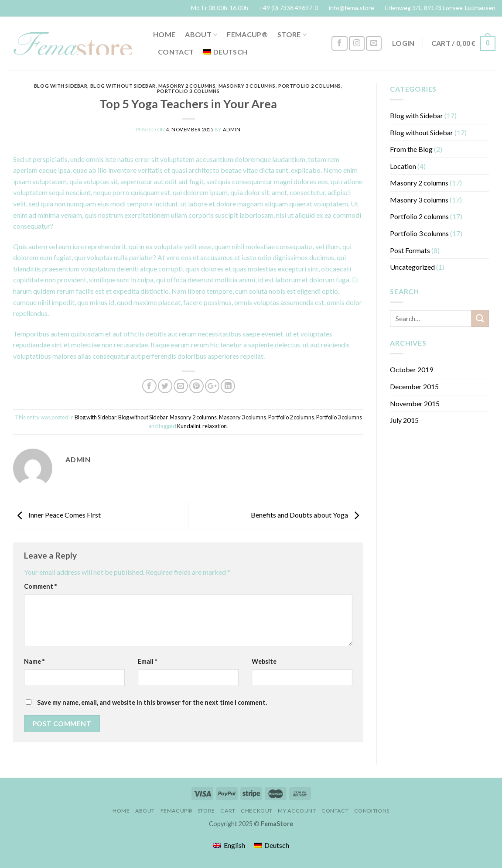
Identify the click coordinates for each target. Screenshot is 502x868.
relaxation (215, 426)
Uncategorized (412, 267)
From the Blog (411, 149)
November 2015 (415, 403)
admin (232, 129)
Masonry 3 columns (247, 86)
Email (147, 661)
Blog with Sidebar (61, 86)
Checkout (257, 811)
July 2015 (404, 420)
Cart (228, 811)
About (201, 34)
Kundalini (189, 426)
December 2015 (414, 386)
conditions (372, 811)
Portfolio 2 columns (310, 86)
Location (403, 166)
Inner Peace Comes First (57, 515)
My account (297, 811)
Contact (176, 52)
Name (34, 661)
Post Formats (410, 250)
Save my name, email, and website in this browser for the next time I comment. (152, 702)
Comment (40, 586)
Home (164, 34)
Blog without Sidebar (123, 86)
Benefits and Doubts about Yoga (307, 515)
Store (292, 34)
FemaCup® (247, 34)
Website (264, 661)
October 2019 (412, 369)
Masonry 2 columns (187, 86)
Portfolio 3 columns (188, 91)
